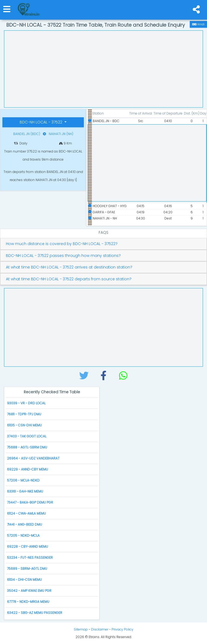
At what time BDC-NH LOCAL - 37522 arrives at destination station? (69, 267)
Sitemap (81, 629)
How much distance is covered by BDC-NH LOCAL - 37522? (62, 244)
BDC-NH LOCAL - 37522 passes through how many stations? (63, 256)
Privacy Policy (123, 629)
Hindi (198, 24)
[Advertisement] (103, 68)
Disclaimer (100, 629)
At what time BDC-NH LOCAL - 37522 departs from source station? (69, 279)
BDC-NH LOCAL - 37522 (42, 122)
